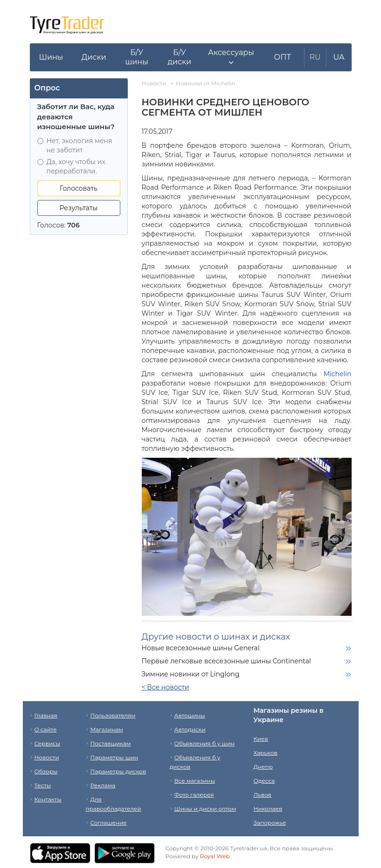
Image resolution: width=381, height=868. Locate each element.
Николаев (268, 809)
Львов (263, 795)
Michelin (338, 374)
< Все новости (166, 687)
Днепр (263, 767)
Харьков (266, 753)
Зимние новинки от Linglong (191, 674)
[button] (231, 57)
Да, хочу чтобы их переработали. (71, 166)
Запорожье (270, 823)
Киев (261, 739)
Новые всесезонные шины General (201, 648)
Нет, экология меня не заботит (75, 145)
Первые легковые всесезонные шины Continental (226, 661)
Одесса (264, 781)
